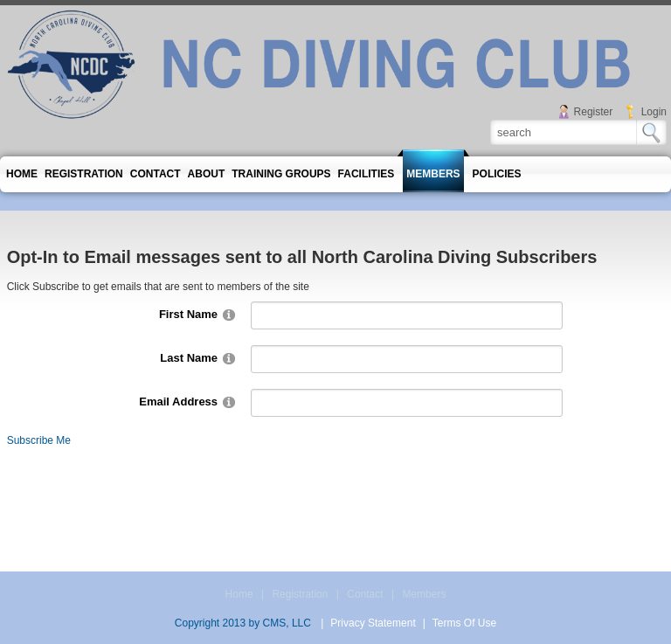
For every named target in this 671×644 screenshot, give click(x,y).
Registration (300, 594)
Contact (365, 594)
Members (424, 594)
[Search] (564, 132)
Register (594, 112)
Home (239, 594)
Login (654, 112)
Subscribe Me (39, 440)
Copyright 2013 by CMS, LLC (243, 623)
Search (651, 132)
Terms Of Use (464, 623)
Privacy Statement (373, 623)
